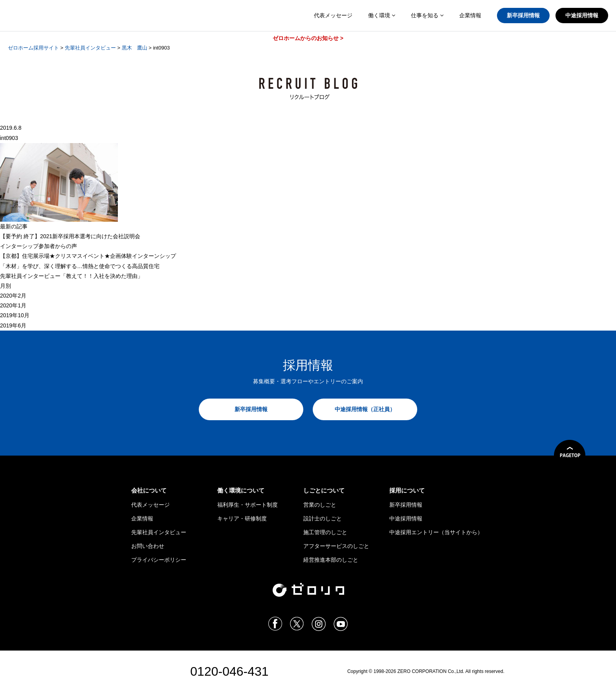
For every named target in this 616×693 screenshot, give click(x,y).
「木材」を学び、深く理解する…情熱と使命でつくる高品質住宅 (80, 266)
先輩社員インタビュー (159, 532)
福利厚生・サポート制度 (247, 505)
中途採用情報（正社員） (365, 409)
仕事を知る (427, 15)
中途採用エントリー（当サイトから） (436, 532)
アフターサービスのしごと (336, 546)
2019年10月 (15, 315)
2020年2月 (13, 296)
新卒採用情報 (523, 15)
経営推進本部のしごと (331, 560)
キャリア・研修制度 (242, 518)
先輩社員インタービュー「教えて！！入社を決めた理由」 (71, 276)
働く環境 (382, 15)
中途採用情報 (582, 15)
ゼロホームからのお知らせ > (308, 38)
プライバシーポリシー (159, 560)
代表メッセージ (333, 15)
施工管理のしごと (325, 532)
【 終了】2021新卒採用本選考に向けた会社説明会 (70, 236)
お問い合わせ (148, 546)
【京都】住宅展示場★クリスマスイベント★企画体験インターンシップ (88, 256)
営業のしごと (320, 505)
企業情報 (470, 15)
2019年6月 (13, 325)
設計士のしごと (323, 518)
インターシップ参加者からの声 (38, 246)
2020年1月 (13, 305)
